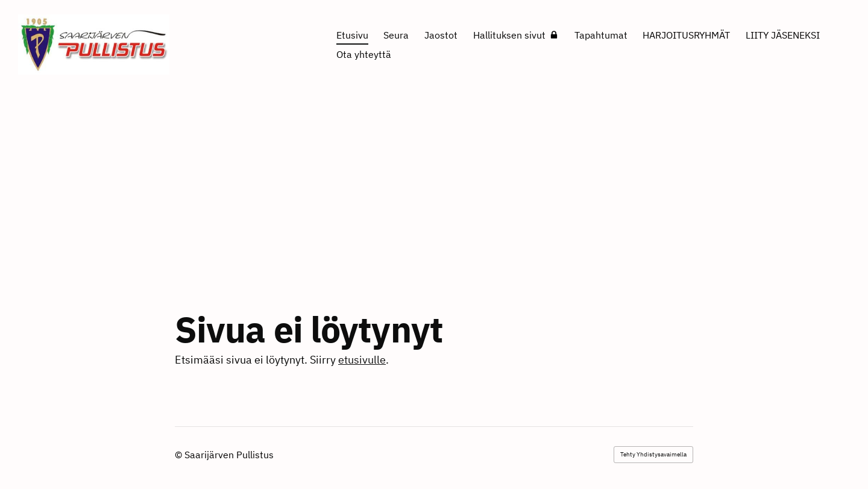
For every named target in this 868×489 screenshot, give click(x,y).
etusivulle (362, 360)
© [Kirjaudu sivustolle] (180, 455)
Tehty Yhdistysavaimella (653, 454)
